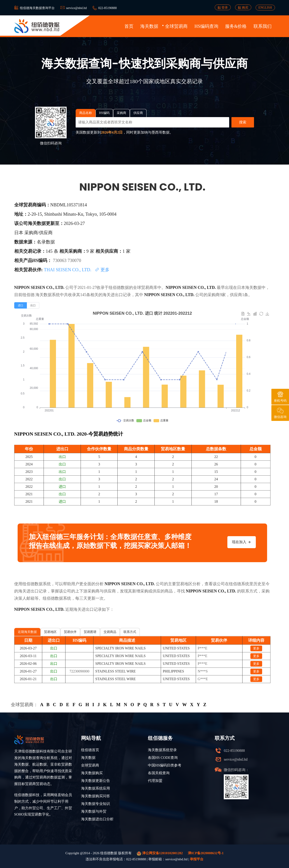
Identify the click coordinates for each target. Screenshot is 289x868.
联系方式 (130, 632)
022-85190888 (107, 8)
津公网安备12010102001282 (160, 853)
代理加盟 (155, 781)
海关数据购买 (92, 773)
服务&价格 (236, 26)
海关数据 (149, 26)
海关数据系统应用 (96, 788)
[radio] (21, 305)
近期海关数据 (27, 632)
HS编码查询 (206, 26)
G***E (203, 679)
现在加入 (242, 542)
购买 (243, 7)
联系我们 (263, 26)
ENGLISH (265, 8)
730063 (60, 260)
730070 (74, 260)
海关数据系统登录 (162, 750)
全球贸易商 (176, 26)
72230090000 (79, 671)
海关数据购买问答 (96, 796)
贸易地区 (50, 632)
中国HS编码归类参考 (165, 765)
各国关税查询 (159, 773)
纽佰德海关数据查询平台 (37, 8)
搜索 (243, 122)
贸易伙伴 (70, 632)
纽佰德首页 (90, 750)
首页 (129, 26)
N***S (203, 671)
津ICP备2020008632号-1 (206, 853)
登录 (223, 7)
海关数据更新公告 (96, 781)
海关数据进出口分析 (97, 819)
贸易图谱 (90, 632)
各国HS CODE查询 (163, 758)
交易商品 (110, 632)
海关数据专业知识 (96, 804)
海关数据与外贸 (94, 811)
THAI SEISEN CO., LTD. (68, 270)
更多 (102, 270)
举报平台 (197, 859)
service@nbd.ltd (77, 8)
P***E (203, 648)
